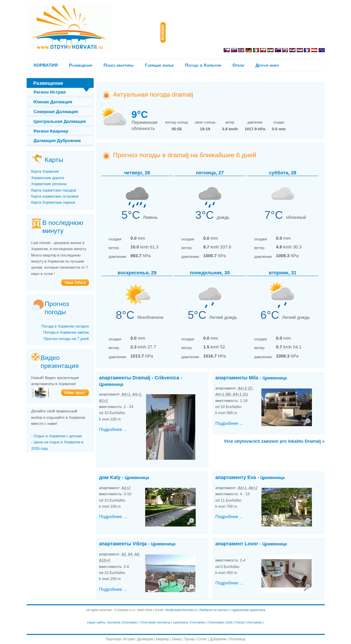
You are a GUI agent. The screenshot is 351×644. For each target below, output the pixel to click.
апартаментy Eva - (250, 477)
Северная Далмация (56, 112)
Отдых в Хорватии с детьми (57, 436)
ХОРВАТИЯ (45, 65)
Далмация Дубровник (57, 141)
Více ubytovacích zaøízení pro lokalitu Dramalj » (274, 441)
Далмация (145, 639)
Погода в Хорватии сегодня (65, 326)
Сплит (202, 639)
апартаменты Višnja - (137, 544)
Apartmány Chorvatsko (189, 622)
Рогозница (237, 639)
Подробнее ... (113, 429)
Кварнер (163, 639)
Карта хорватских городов (54, 190)
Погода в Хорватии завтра (66, 332)
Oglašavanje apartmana (248, 610)
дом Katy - (124, 477)
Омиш (177, 639)
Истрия (129, 639)
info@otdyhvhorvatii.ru (181, 610)
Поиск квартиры (118, 65)
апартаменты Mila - (251, 378)
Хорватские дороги (48, 178)
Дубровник (218, 639)
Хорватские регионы (49, 184)
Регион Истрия (50, 92)
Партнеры (114, 639)
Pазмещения (81, 65)
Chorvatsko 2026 (220, 622)
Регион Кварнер (51, 131)
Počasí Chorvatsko (249, 622)
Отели (238, 65)
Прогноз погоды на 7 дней (66, 339)
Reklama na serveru (214, 610)
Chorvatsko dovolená (155, 622)
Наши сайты (96, 622)
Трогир (189, 639)
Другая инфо (267, 65)
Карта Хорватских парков (53, 202)
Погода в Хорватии (203, 65)
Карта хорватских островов (55, 196)
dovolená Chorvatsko (122, 622)
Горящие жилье (159, 65)
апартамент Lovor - (251, 544)
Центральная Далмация (60, 121)
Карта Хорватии (45, 171)
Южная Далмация (53, 102)
